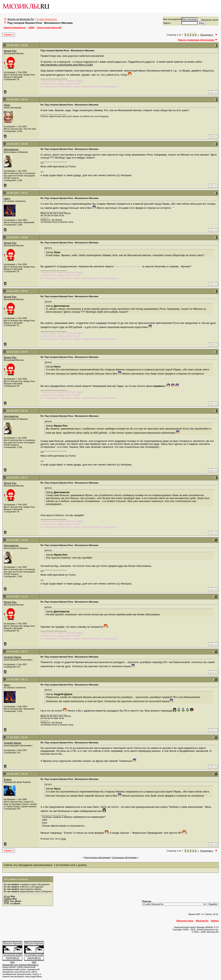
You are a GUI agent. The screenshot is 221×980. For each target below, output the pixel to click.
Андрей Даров (12, 657)
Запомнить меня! (208, 20)
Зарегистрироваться (15, 27)
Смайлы (8, 899)
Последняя (207, 35)
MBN (12, 962)
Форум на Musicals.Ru (21, 19)
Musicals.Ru (202, 921)
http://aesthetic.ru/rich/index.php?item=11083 (67, 65)
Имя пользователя (172, 19)
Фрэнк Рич (10, 51)
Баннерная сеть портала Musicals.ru (20, 965)
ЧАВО (31, 27)
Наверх (215, 921)
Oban (7, 105)
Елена (8, 779)
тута (63, 839)
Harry (7, 198)
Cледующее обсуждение (124, 857)
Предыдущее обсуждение (97, 857)
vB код (7, 896)
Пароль (167, 23)
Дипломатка (11, 149)
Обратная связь (185, 921)
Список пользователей (49, 27)
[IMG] (6, 901)
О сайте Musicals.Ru (47, 19)
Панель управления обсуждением (196, 40)
